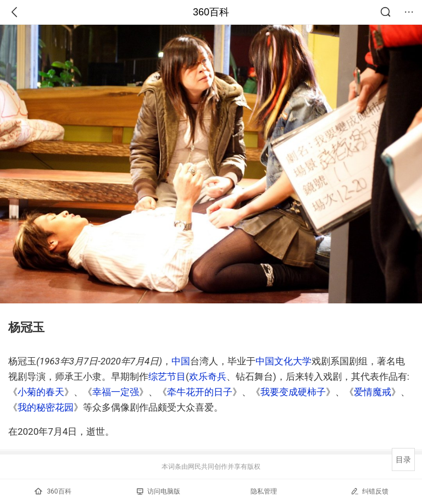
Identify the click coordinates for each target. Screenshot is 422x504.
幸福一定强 (116, 392)
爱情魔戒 (373, 392)
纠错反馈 (370, 491)
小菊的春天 (41, 392)
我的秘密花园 (46, 407)
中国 (181, 361)
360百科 (211, 12)
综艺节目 (167, 376)
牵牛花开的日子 (200, 392)
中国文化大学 (284, 361)
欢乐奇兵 (208, 376)
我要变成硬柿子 (293, 392)
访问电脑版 (159, 491)
